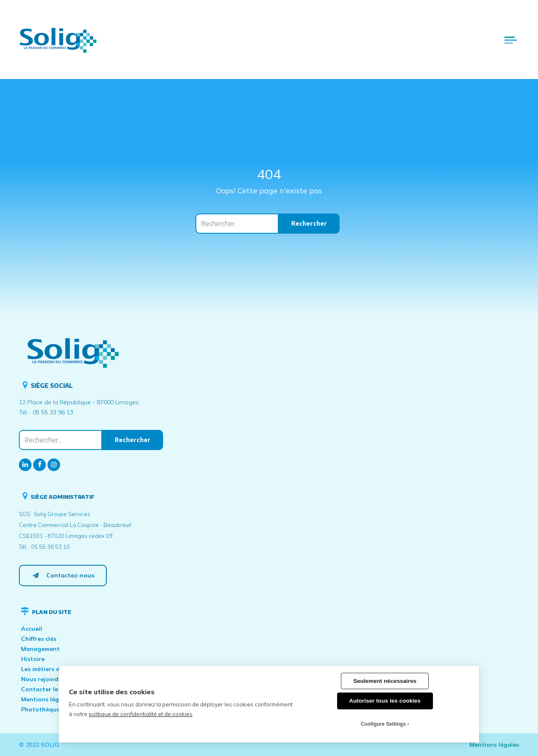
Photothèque (41, 709)
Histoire (33, 659)
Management (40, 649)
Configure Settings (383, 724)
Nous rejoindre (43, 679)
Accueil (32, 629)
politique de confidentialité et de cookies (141, 714)
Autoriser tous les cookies (385, 701)
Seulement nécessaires (385, 681)
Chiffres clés (39, 639)
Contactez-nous (63, 575)
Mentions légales (46, 699)
